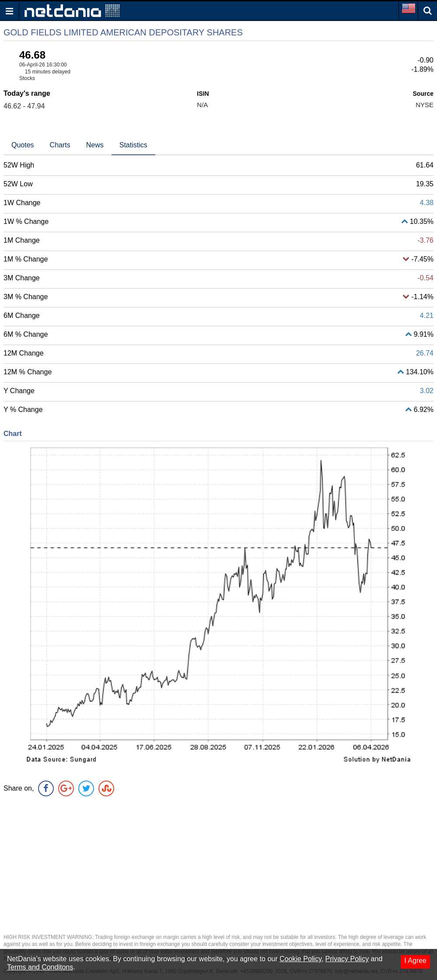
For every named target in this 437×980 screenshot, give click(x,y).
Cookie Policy (301, 959)
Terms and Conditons (40, 967)
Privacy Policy (347, 959)
